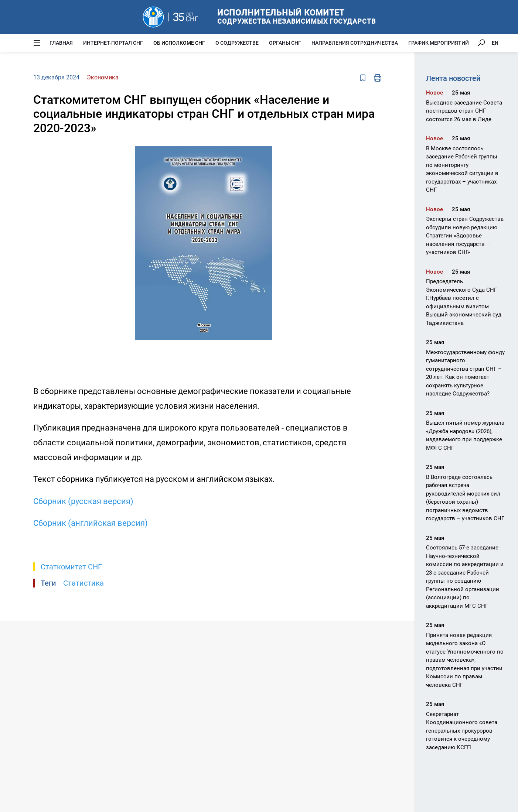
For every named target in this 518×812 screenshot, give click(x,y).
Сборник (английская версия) (91, 523)
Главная (61, 43)
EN (495, 43)
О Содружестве (237, 43)
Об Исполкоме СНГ (179, 43)
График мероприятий (439, 43)
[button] (326, 153)
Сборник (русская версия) (83, 501)
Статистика (84, 583)
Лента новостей (453, 78)
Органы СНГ (285, 43)
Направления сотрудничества (355, 43)
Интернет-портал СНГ (113, 43)
